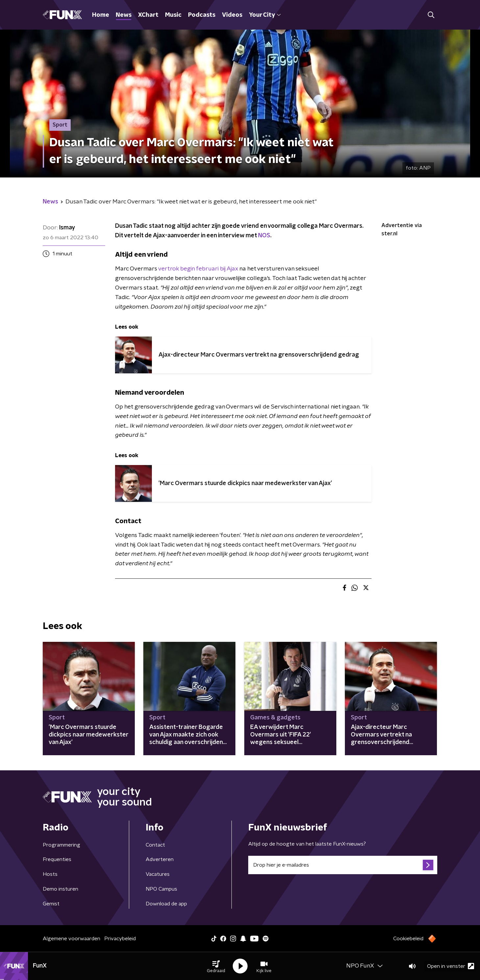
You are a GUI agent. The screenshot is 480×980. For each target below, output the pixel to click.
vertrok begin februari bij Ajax (198, 269)
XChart (148, 15)
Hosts (50, 874)
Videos (232, 15)
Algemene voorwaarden (72, 939)
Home (101, 15)
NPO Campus (161, 889)
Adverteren (160, 859)
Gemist (51, 904)
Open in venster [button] (451, 966)
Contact (155, 845)
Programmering (61, 845)
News (124, 15)
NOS (264, 236)
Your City (265, 15)
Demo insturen (60, 889)
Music (173, 15)
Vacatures (158, 874)
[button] (216, 966)
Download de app (166, 904)
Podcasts (202, 15)
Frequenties (57, 859)
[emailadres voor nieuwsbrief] (343, 865)
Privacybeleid (120, 939)
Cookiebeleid (408, 939)
